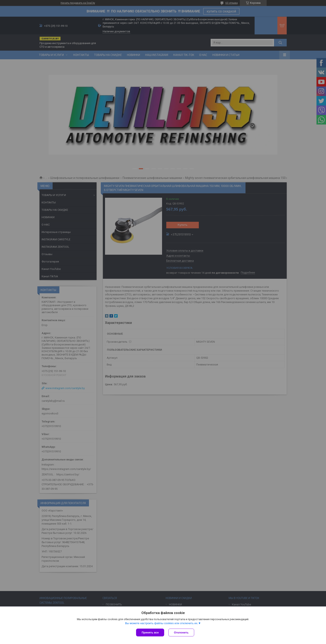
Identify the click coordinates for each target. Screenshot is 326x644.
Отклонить (181, 632)
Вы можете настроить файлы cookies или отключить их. (162, 623)
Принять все (150, 632)
